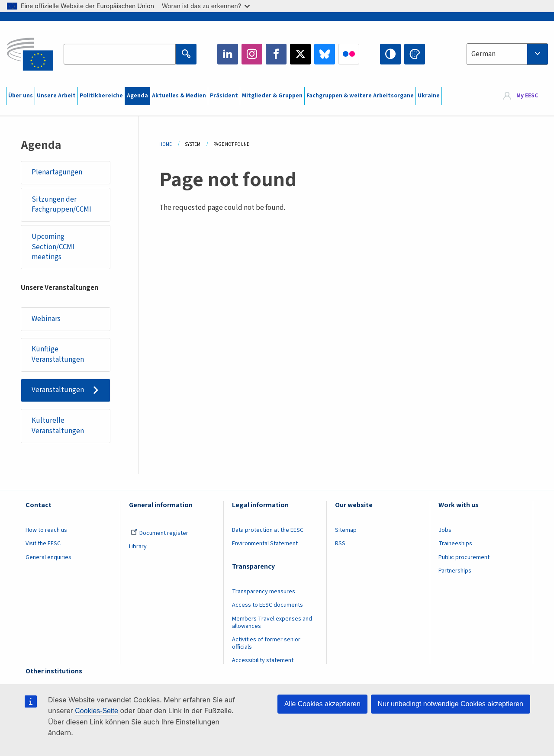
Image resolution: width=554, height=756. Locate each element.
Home (166, 144)
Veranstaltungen (58, 390)
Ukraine (429, 96)
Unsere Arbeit (56, 96)
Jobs (445, 530)
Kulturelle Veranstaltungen (58, 426)
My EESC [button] (527, 96)
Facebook (276, 54)
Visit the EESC (43, 544)
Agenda (137, 96)
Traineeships (455, 544)
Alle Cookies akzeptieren (322, 704)
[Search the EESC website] (119, 54)
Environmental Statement (265, 544)
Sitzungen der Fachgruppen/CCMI (61, 205)
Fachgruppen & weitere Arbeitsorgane (360, 96)
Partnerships (455, 571)
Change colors (415, 54)
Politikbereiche (101, 96)
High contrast (390, 54)
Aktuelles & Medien (179, 96)
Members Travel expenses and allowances (272, 622)
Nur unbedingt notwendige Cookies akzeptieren (451, 704)
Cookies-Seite (97, 711)
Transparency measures (264, 592)
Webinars (46, 319)
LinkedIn (228, 54)
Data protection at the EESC (268, 530)
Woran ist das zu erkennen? (206, 6)
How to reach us (46, 530)
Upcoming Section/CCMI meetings (53, 247)
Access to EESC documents (267, 605)
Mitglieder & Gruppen (272, 96)
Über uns (21, 96)
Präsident (224, 96)
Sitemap (346, 530)
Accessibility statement (263, 660)
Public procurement (464, 557)
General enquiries (48, 557)
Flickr (349, 54)
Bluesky (325, 54)
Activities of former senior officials (266, 643)
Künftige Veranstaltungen (58, 354)
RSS (340, 544)
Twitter (300, 54)
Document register (159, 533)
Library (138, 547)
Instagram (252, 54)
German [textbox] (483, 54)
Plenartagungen (57, 172)
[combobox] (507, 54)
